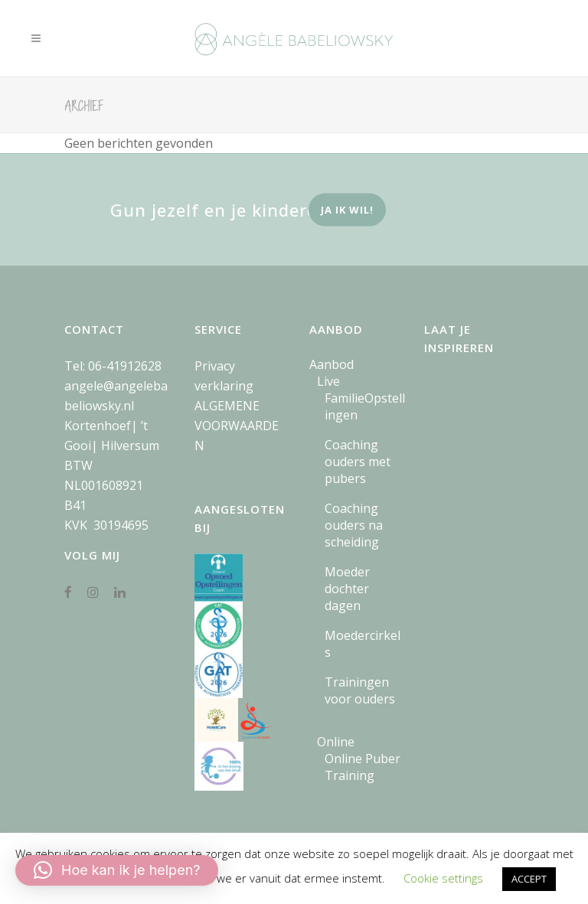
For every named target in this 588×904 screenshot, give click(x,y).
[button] (117, 870)
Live (328, 381)
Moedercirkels (363, 644)
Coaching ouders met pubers (358, 462)
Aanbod (332, 364)
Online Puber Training (363, 767)
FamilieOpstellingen (365, 406)
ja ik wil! (347, 210)
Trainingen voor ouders (360, 690)
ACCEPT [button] (529, 879)
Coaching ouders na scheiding (354, 525)
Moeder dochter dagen (347, 589)
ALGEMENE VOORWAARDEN (237, 426)
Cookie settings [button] (443, 878)
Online (336, 742)
